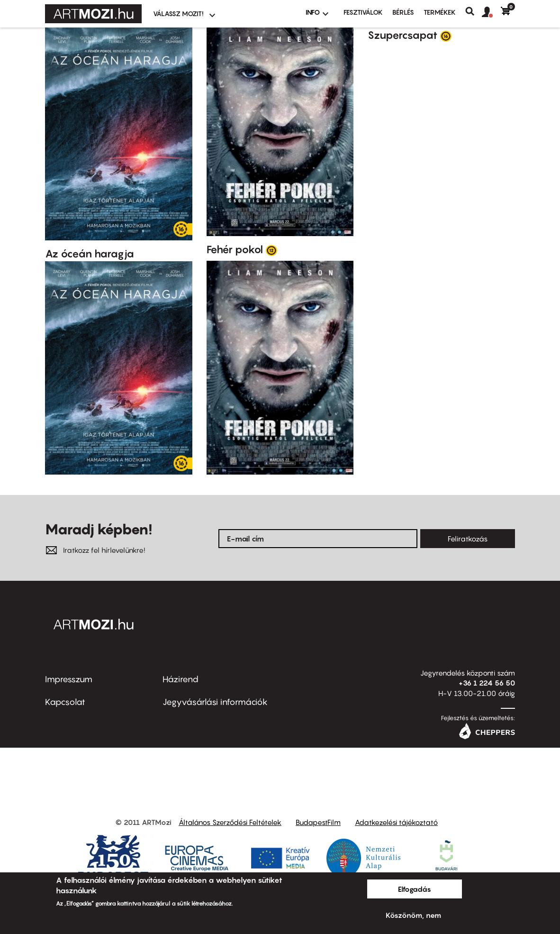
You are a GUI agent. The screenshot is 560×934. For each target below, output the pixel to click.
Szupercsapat (402, 35)
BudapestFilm (318, 822)
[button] (491, 12)
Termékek (440, 12)
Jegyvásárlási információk (215, 702)
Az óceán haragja (90, 254)
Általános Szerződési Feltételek (230, 822)
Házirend (181, 679)
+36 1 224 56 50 (487, 683)
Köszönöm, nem (413, 915)
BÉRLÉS (403, 12)
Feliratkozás (468, 539)
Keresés (474, 11)
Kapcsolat (65, 702)
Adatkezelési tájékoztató (396, 822)
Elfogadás (415, 889)
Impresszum (69, 679)
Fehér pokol (235, 249)
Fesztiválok (363, 12)
